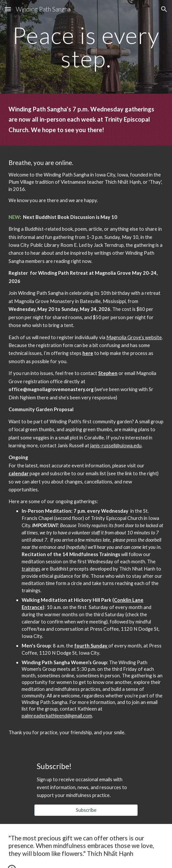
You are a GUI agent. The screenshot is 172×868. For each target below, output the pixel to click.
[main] (86, 47)
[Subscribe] (86, 810)
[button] (8, 9)
